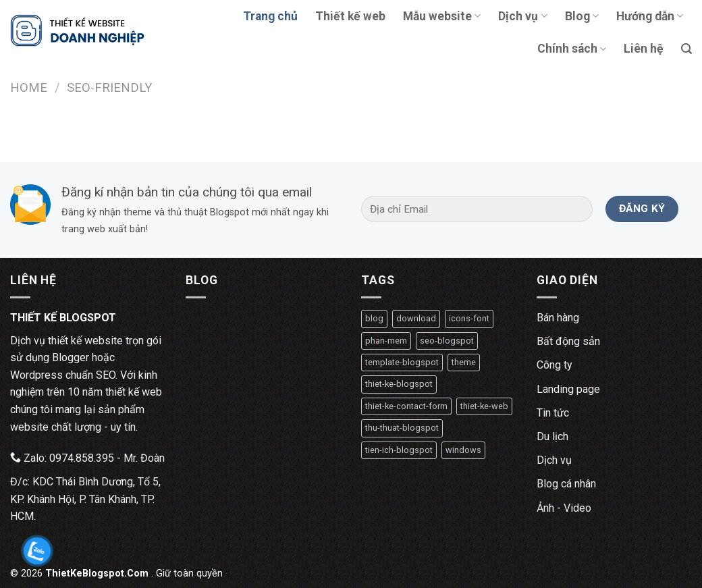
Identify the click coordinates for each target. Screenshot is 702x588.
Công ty (555, 365)
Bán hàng (558, 318)
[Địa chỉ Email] (477, 209)
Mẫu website (442, 16)
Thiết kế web (350, 16)
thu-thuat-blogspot (402, 428)
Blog (582, 16)
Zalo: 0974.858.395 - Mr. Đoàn (87, 458)
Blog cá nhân (566, 484)
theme (464, 362)
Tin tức (553, 413)
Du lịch (552, 436)
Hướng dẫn (650, 16)
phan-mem (386, 341)
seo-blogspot (447, 341)
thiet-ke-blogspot (399, 384)
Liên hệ (644, 49)
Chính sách (572, 49)
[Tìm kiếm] (686, 49)
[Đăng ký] (642, 209)
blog (374, 318)
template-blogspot (402, 362)
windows (463, 450)
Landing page (568, 389)
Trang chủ (270, 16)
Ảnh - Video (564, 508)
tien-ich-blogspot (399, 450)
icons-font (469, 318)
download (416, 318)
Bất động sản (568, 341)
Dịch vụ (522, 16)
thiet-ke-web (484, 406)
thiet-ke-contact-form (406, 406)
